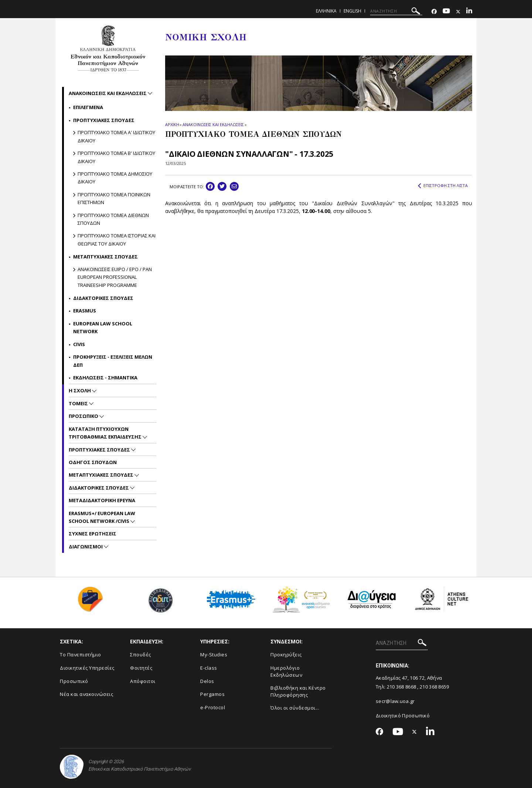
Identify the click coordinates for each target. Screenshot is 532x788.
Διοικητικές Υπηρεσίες (87, 668)
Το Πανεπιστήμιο (81, 655)
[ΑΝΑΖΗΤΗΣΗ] (396, 11)
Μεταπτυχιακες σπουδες (105, 257)
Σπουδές (141, 655)
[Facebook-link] (434, 12)
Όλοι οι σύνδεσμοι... (295, 708)
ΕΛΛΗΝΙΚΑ (326, 11)
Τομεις (79, 403)
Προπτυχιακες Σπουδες (100, 450)
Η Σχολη (80, 390)
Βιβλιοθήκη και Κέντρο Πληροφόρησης (298, 691)
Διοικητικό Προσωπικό (403, 716)
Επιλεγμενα (88, 107)
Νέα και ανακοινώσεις (86, 694)
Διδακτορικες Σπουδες (103, 298)
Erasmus (85, 311)
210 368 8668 (402, 687)
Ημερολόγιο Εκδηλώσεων (286, 671)
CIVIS (79, 344)
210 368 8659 (434, 687)
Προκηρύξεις (286, 655)
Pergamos (212, 694)
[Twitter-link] (458, 12)
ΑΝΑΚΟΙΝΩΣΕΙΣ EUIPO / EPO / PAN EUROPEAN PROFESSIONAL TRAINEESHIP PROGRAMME (115, 277)
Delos (207, 681)
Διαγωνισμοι (86, 547)
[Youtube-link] (446, 12)
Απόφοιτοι (143, 681)
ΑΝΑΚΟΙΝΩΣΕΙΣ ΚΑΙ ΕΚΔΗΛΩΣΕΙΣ (213, 124)
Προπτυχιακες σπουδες (104, 120)
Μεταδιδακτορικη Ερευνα (102, 500)
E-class (209, 668)
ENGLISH (352, 11)
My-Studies (214, 655)
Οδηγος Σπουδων (93, 462)
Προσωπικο (84, 416)
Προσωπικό (74, 681)
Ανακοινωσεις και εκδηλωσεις (108, 93)
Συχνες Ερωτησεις (93, 534)
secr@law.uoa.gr (395, 701)
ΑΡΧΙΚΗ (172, 124)
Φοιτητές (141, 668)
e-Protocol (213, 707)
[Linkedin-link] (469, 12)
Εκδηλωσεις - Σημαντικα (105, 378)
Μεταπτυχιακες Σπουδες (102, 475)
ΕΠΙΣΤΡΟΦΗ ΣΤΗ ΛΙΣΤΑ (443, 186)
